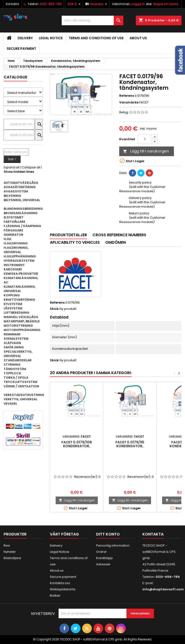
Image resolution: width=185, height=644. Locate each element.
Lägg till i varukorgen (146, 151)
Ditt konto (108, 534)
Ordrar (101, 552)
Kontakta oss (60, 583)
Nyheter (10, 552)
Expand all (12, 167)
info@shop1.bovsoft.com (163, 589)
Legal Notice (51, 38)
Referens (127, 96)
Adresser (103, 564)
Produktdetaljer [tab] (68, 235)
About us (138, 38)
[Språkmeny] (97, 4)
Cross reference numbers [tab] (119, 235)
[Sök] (92, 20)
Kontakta (12, 4)
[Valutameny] (75, 4)
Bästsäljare (12, 558)
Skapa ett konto (166, 4)
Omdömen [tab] (116, 242)
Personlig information (113, 545)
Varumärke (129, 102)
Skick (54, 309)
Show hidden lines (19, 172)
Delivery (25, 38)
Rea (7, 545)
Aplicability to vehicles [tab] (75, 242)
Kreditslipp (104, 558)
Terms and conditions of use (96, 38)
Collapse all (31, 167)
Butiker (55, 596)
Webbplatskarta (63, 589)
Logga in (138, 4)
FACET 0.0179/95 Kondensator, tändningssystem (130, 446)
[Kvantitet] (145, 139)
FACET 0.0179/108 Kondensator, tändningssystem (77, 446)
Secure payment (21, 49)
